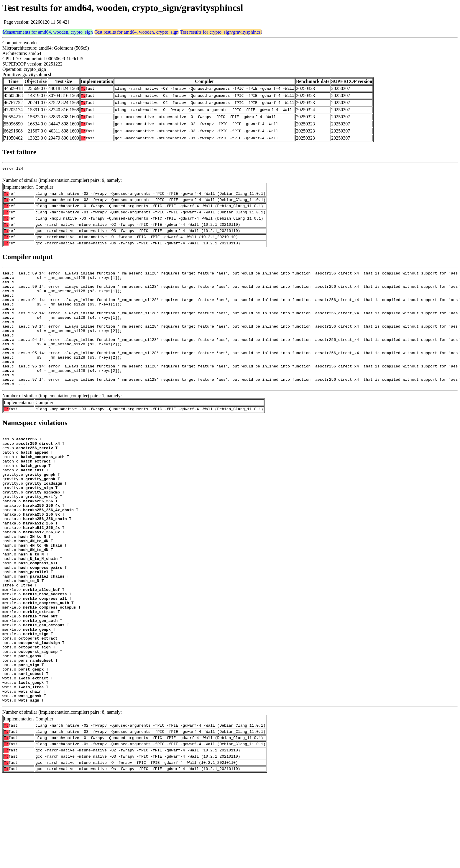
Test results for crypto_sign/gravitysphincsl (221, 32)
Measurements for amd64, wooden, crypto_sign (48, 32)
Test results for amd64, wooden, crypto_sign (137, 32)
